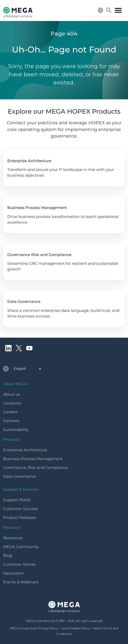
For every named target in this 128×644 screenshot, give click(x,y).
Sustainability (16, 430)
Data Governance (24, 302)
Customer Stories (19, 564)
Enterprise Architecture (29, 161)
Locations (12, 403)
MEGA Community (21, 547)
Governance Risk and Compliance (39, 255)
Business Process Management (37, 208)
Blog (8, 556)
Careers (10, 412)
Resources (13, 538)
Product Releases (20, 518)
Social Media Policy (75, 628)
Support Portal (17, 500)
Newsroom (14, 573)
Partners (11, 421)
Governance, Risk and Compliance (36, 468)
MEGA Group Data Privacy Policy (34, 628)
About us (12, 394)
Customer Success (21, 509)
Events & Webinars (21, 582)
